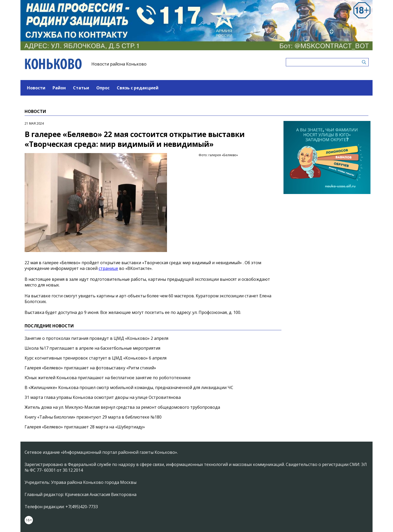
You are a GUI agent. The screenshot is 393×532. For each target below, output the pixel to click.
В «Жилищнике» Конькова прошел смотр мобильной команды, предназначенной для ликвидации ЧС (129, 387)
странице (108, 268)
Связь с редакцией (138, 88)
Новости (36, 88)
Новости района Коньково (119, 64)
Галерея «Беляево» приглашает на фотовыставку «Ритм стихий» (90, 368)
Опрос (103, 88)
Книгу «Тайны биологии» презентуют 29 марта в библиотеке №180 (93, 417)
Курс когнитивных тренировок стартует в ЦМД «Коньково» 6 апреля (96, 358)
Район (59, 88)
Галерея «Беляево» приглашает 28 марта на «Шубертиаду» (85, 427)
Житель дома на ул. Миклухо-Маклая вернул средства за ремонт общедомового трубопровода (122, 407)
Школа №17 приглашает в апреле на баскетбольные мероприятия (92, 348)
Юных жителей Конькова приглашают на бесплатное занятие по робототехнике (108, 378)
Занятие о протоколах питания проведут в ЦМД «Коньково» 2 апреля (96, 338)
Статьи (81, 88)
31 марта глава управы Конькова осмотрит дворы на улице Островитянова (103, 397)
